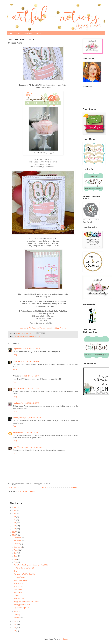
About (18, 33)
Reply (15, 355)
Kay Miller (16, 432)
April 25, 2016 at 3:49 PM (33, 447)
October (17, 544)
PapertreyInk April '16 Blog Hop (24, 574)
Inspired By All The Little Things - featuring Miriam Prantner (43, 328)
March (16, 612)
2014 (14, 625)
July (16, 553)
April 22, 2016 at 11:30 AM (30, 403)
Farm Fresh (18, 589)
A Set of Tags (18, 586)
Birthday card (28, 336)
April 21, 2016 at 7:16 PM (30, 388)
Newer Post (13, 488)
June (16, 556)
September (18, 547)
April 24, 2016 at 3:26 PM (29, 432)
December (18, 538)
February (17, 615)
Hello (15, 571)
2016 (14, 535)
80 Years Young (19, 577)
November (18, 541)
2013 (14, 628)
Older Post (74, 488)
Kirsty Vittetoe (18, 447)
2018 (14, 529)
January (17, 618)
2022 (14, 517)
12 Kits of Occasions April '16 (24, 568)
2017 (14, 532)
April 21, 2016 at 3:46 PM (30, 361)
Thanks (16, 596)
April (16, 562)
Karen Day (17, 361)
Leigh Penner (18, 349)
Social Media (28, 33)
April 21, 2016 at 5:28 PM (31, 376)
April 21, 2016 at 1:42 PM (31, 349)
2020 (14, 523)
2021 (14, 520)
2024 (14, 511)
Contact (38, 33)
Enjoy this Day (19, 599)
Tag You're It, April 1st (21, 608)
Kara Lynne (17, 388)
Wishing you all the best (22, 605)
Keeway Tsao (18, 418)
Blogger (65, 639)
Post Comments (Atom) (26, 491)
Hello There (18, 592)
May (16, 559)
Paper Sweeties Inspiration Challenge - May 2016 (31, 565)
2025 (14, 507)
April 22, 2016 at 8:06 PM (32, 418)
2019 (14, 526)
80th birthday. (18, 336)
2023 (14, 514)
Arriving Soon (18, 583)
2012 (14, 631)
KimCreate (17, 403)
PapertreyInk (36, 336)
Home (10, 33)
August (17, 550)
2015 (14, 622)
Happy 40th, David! (20, 580)
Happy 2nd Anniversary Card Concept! (27, 602)
